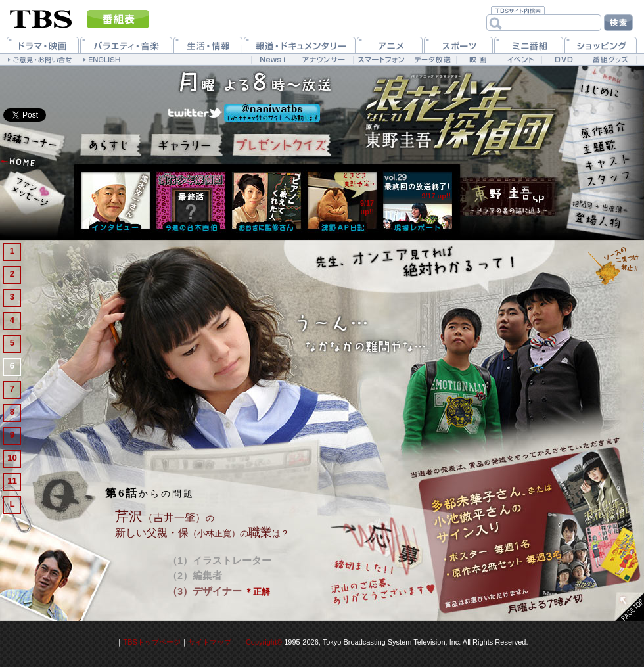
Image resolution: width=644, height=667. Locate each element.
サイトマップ (210, 642)
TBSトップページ (151, 642)
